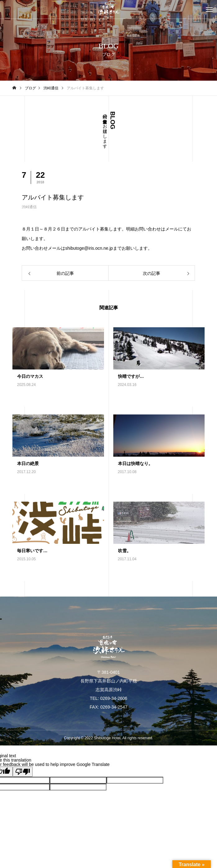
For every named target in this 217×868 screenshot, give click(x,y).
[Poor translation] (23, 772)
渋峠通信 (29, 207)
